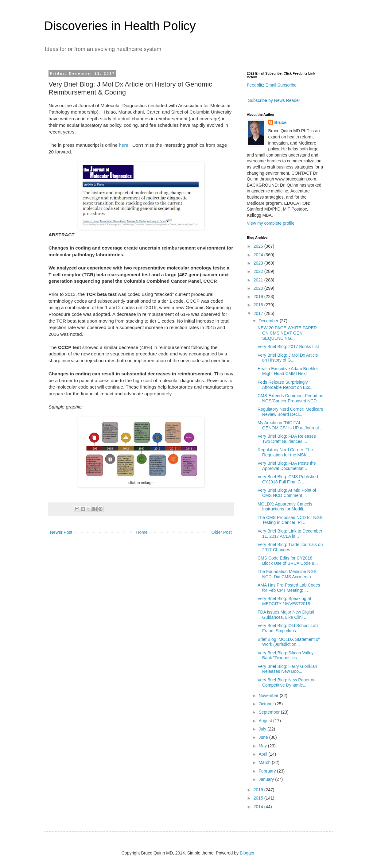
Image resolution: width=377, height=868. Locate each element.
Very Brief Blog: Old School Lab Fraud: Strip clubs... (288, 628)
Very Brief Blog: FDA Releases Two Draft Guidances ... (287, 439)
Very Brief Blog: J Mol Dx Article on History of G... (288, 358)
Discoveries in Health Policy (120, 26)
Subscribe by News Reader (274, 100)
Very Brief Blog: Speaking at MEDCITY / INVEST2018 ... (286, 601)
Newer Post (61, 532)
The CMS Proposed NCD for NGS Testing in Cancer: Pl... (290, 520)
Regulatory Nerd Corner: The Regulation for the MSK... (285, 452)
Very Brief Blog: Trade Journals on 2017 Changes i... (290, 547)
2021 (259, 280)
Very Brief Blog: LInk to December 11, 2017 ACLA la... (290, 534)
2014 (259, 807)
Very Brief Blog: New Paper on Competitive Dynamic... (287, 682)
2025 (259, 246)
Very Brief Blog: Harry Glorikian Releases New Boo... (287, 669)
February (268, 771)
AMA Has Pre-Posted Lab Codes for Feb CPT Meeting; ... (289, 588)
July (263, 729)
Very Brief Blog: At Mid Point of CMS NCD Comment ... (287, 493)
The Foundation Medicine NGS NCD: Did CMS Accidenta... (287, 574)
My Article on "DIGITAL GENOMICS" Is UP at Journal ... (291, 425)
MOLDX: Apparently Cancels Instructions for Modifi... (285, 507)
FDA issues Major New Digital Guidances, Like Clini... (286, 615)
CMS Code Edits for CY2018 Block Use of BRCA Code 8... (288, 561)
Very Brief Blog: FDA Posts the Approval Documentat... (287, 466)
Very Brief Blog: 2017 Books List (288, 347)
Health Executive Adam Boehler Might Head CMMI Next (288, 371)
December (269, 321)
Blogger (247, 853)
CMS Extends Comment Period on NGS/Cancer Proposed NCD (290, 398)
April (263, 754)
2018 (259, 305)
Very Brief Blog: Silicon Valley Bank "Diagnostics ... (286, 655)
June (264, 737)
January (267, 779)
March (265, 762)
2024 (259, 255)
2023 (259, 263)
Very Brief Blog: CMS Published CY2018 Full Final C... (288, 479)
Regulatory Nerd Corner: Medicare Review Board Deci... (290, 412)
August (266, 721)
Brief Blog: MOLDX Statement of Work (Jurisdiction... (289, 642)
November (269, 696)
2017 (259, 313)
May (263, 746)
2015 (259, 798)
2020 (259, 288)
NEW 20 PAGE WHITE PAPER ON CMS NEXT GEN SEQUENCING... (287, 333)
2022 (259, 271)
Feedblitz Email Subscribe (272, 85)
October (267, 704)
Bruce (281, 122)
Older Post (222, 532)
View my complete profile (271, 223)
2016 (259, 790)
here (124, 145)
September (270, 712)
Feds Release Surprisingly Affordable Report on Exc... (286, 385)
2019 (259, 296)
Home (142, 532)
